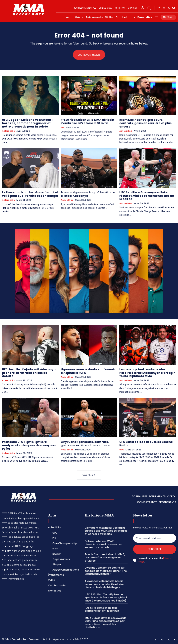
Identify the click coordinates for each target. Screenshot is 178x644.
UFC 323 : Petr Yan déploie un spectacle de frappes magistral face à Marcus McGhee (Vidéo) (106, 597)
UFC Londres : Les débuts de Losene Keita (146, 444)
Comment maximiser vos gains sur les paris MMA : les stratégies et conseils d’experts (106, 531)
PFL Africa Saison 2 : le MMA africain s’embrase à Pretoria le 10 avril (87, 121)
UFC (122, 450)
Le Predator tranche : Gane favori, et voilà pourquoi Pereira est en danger (30, 194)
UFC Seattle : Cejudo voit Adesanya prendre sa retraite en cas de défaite (29, 373)
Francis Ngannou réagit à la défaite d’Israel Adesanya (88, 194)
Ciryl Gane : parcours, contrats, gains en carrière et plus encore (85, 444)
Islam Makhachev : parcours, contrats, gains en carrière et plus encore (145, 123)
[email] (155, 538)
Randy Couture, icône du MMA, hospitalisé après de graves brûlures (105, 557)
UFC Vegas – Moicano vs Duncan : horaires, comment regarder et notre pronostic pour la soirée (27, 123)
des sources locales (31, 569)
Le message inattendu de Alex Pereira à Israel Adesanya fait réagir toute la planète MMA (147, 373)
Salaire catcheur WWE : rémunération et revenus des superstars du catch (104, 544)
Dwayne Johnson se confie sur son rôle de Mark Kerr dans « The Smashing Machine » (106, 571)
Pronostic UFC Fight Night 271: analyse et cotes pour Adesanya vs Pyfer (29, 445)
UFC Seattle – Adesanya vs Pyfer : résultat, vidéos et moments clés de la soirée (147, 196)
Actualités (8, 131)
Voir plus (89, 475)
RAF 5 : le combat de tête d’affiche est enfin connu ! (102, 609)
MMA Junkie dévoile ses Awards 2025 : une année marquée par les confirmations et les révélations (105, 622)
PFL (62, 128)
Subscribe (154, 549)
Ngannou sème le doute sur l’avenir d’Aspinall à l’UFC (88, 371)
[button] (149, 8)
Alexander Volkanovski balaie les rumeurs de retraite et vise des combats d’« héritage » (104, 584)
